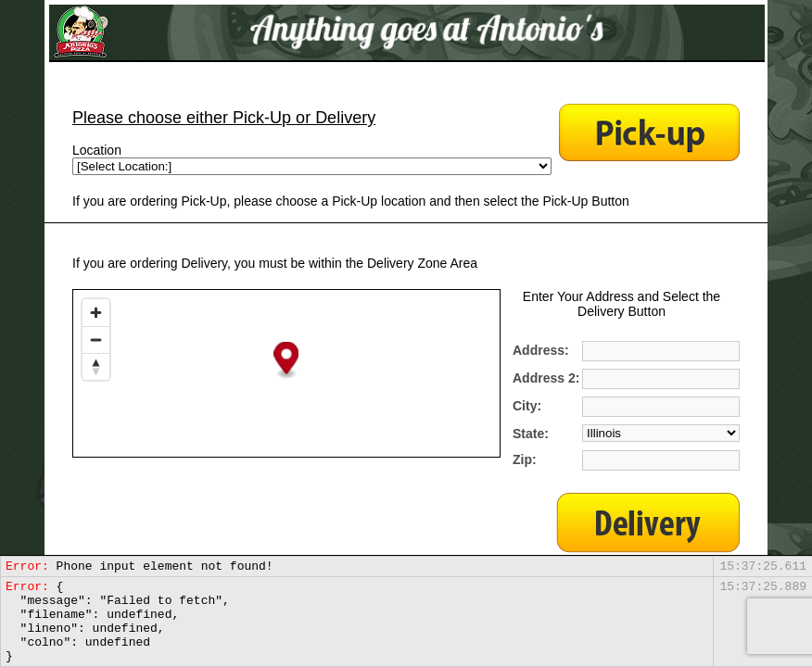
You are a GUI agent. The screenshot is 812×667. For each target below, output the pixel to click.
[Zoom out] (96, 340)
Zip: (525, 459)
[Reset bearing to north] (96, 366)
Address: (541, 350)
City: (527, 406)
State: (531, 434)
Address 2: (546, 378)
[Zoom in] (96, 313)
